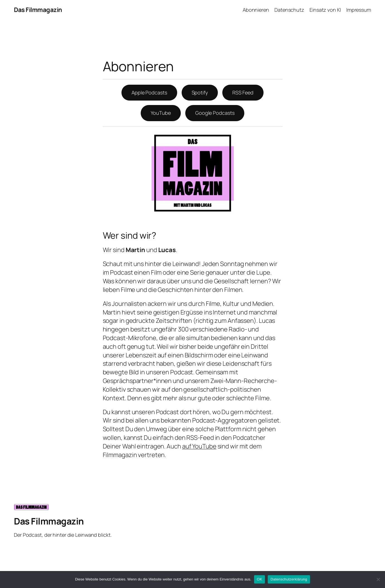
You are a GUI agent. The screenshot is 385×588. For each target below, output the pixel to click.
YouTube (161, 113)
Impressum (359, 10)
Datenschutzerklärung (289, 579)
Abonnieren (256, 10)
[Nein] (378, 579)
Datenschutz (289, 10)
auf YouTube (199, 446)
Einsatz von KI (325, 10)
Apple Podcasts (149, 92)
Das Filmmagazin (38, 10)
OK (259, 579)
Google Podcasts (215, 113)
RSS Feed (243, 92)
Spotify (200, 92)
